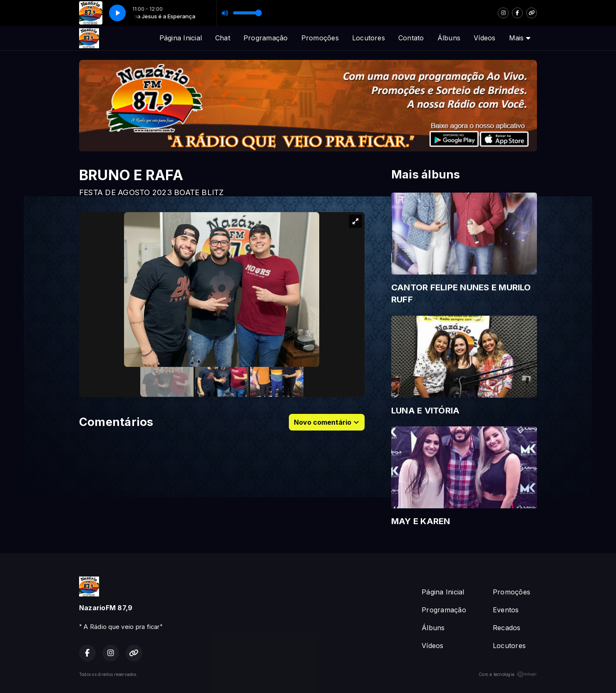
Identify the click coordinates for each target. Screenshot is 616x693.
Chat (223, 38)
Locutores (369, 38)
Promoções (320, 38)
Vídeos (484, 38)
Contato (411, 38)
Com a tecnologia (508, 674)
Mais (520, 38)
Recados (507, 628)
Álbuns (449, 38)
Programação (266, 38)
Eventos (506, 610)
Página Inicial (181, 38)
